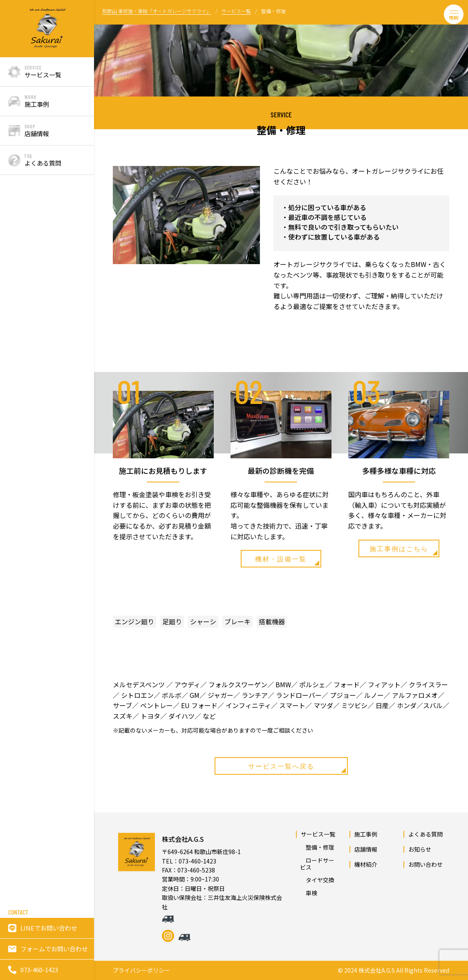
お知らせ (420, 849)
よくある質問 (425, 834)
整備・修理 (317, 847)
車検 (309, 893)
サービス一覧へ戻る (297, 767)
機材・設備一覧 (287, 560)
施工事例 (366, 834)
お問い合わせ (425, 864)
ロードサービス (317, 864)
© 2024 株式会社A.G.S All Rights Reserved (394, 970)
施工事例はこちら (403, 550)
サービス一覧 (318, 834)
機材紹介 (366, 864)
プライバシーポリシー (141, 970)
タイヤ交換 (317, 880)
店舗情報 (366, 849)
